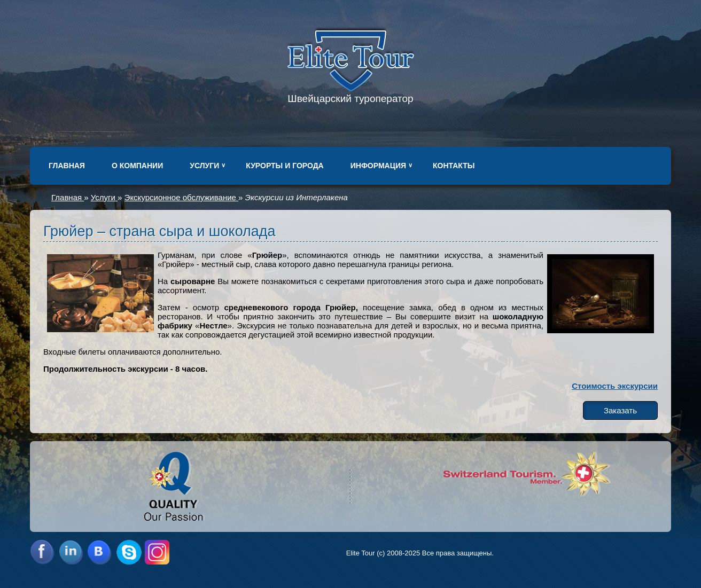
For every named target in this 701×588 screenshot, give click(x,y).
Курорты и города (285, 166)
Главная (67, 166)
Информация (378, 166)
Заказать (620, 410)
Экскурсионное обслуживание (181, 197)
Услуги (204, 166)
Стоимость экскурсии (615, 386)
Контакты (454, 166)
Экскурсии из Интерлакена (297, 197)
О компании (137, 166)
